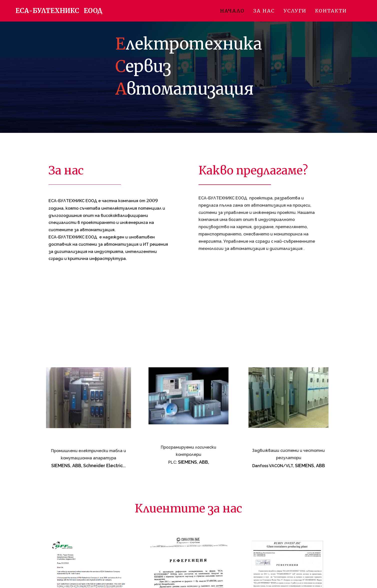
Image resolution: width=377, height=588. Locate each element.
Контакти (331, 11)
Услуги (295, 11)
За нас (264, 11)
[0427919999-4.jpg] (88, 398)
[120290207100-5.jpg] (188, 396)
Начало (232, 11)
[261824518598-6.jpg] (288, 398)
